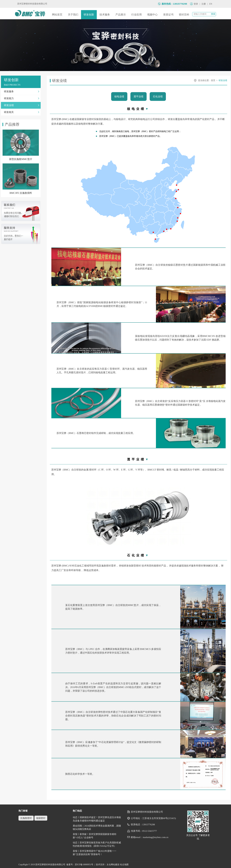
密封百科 (184, 15)
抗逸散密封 (26, 818)
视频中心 (152, 15)
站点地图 (124, 865)
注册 (204, 4)
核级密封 (41, 818)
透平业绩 (139, 97)
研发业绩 (223, 80)
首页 (213, 80)
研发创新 (89, 15)
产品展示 (121, 15)
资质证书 (168, 15)
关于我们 (73, 15)
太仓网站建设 (113, 865)
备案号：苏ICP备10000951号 (80, 865)
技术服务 (105, 15)
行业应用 (137, 15)
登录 (196, 4)
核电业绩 (119, 97)
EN (211, 4)
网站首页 (57, 15)
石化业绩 (158, 97)
